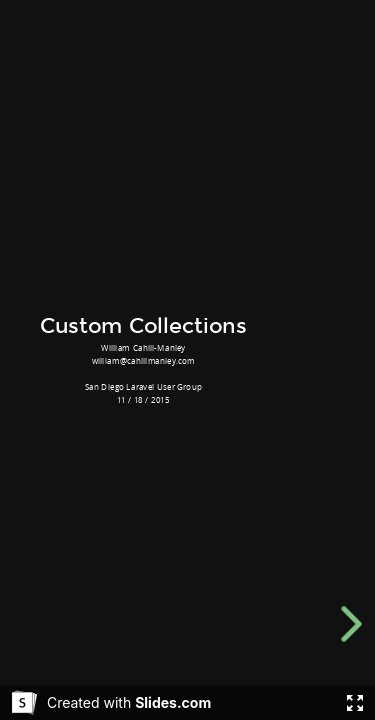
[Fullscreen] (355, 703)
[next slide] (355, 624)
